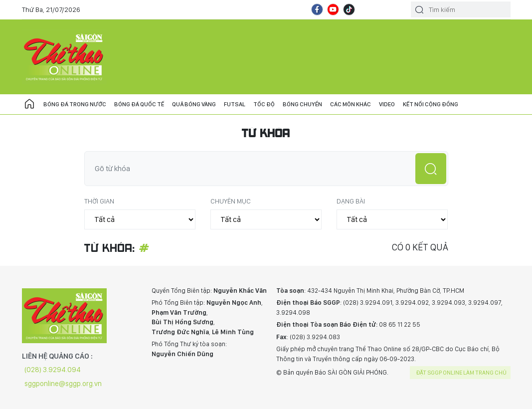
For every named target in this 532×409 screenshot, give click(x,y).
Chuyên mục (231, 201)
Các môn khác (351, 104)
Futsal (235, 104)
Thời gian (99, 201)
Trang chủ (29, 104)
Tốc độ (264, 104)
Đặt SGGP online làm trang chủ (461, 373)
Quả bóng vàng (194, 104)
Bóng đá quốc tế (139, 104)
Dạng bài (351, 201)
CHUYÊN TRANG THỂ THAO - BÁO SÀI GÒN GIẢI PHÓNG (64, 57)
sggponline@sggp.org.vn (63, 384)
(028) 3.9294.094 (53, 370)
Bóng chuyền (302, 104)
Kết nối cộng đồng (431, 104)
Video (387, 104)
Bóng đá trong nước (75, 104)
